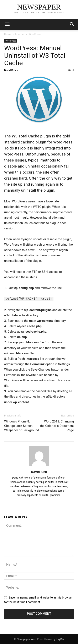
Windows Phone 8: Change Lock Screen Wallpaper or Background (22, 426)
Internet (20, 34)
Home (8, 34)
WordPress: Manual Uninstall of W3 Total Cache (35, 55)
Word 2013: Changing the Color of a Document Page (57, 426)
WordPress (35, 34)
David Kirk (10, 70)
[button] (7, 24)
